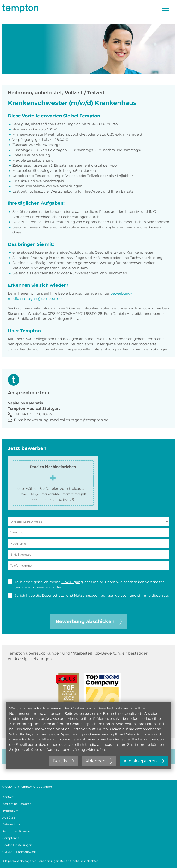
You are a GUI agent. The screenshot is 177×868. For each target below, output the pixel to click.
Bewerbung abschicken (89, 621)
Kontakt (8, 797)
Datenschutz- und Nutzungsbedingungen (78, 595)
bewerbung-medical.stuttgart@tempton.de (68, 420)
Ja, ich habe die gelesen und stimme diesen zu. (88, 595)
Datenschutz (11, 824)
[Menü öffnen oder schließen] (165, 8)
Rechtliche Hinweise (16, 831)
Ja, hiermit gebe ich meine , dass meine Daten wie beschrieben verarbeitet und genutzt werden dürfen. (86, 584)
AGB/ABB (9, 818)
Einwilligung (72, 582)
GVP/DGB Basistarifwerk (19, 852)
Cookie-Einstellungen (17, 845)
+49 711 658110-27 (37, 414)
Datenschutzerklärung (66, 750)
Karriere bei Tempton (17, 804)
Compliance (11, 838)
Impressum (10, 811)
